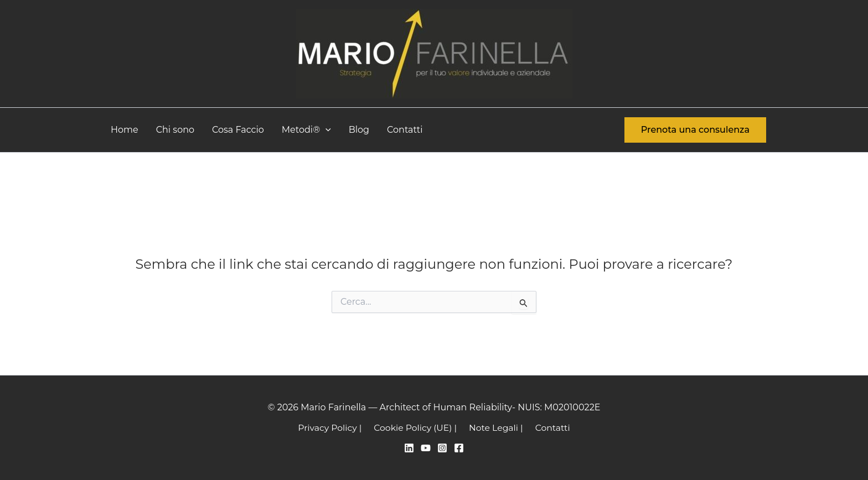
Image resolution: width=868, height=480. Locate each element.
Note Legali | (495, 427)
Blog (359, 130)
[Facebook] (459, 448)
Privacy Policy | (333, 427)
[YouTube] (426, 448)
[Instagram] (442, 448)
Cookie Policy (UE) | (417, 427)
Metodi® (306, 130)
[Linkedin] (409, 448)
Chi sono (175, 130)
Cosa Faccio (238, 130)
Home (125, 130)
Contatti (405, 130)
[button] (325, 130)
